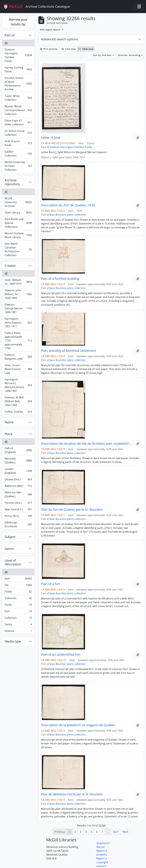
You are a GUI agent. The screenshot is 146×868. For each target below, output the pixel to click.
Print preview (49, 49)
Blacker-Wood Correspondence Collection (18, 110)
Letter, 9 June (51, 138)
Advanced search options (60, 39)
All (6, 43)
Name (9, 422)
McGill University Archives (18, 202)
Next (125, 832)
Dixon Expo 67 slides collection (18, 122)
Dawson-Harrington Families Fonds (18, 55)
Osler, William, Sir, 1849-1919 (18, 282)
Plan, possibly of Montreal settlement (69, 351)
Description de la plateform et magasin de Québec (78, 725)
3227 (116, 832)
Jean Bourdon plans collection (68, 215)
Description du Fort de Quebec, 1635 (68, 205)
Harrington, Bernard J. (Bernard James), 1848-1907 (18, 385)
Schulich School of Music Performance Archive (18, 84)
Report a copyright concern (102, 862)
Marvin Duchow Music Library (18, 235)
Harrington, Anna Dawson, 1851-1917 (18, 323)
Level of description (13, 562)
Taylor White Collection (18, 98)
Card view (69, 49)
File (18, 586)
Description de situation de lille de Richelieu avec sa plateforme (87, 444)
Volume (18, 632)
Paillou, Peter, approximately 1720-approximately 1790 (18, 341)
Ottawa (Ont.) (18, 480)
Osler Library (18, 213)
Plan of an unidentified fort (61, 655)
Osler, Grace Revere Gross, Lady (18, 369)
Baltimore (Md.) (18, 487)
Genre (9, 549)
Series (18, 625)
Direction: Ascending (129, 55)
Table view (86, 49)
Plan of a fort (51, 584)
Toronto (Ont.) (18, 504)
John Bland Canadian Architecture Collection (18, 249)
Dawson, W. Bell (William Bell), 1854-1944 (18, 401)
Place (9, 434)
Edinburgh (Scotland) (18, 524)
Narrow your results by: (18, 22)
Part (18, 612)
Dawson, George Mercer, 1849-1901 (18, 308)
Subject (10, 537)
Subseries (18, 599)
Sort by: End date (103, 55)
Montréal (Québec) (18, 461)
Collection (18, 619)
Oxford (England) (18, 450)
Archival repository (12, 182)
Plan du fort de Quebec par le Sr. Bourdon (72, 510)
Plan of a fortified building (60, 279)
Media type (13, 641)
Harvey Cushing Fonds (18, 69)
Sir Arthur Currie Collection (18, 133)
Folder (18, 592)
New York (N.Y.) (18, 510)
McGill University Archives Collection (18, 166)
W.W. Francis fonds (18, 143)
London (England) (18, 471)
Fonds (18, 605)
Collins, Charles (18, 412)
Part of (10, 35)
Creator (10, 266)
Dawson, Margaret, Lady (18, 357)
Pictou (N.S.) (18, 517)
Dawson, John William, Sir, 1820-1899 (18, 294)
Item (18, 579)
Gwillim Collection (18, 154)
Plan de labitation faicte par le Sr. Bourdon (72, 794)
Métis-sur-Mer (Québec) (18, 494)
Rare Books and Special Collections (18, 223)
